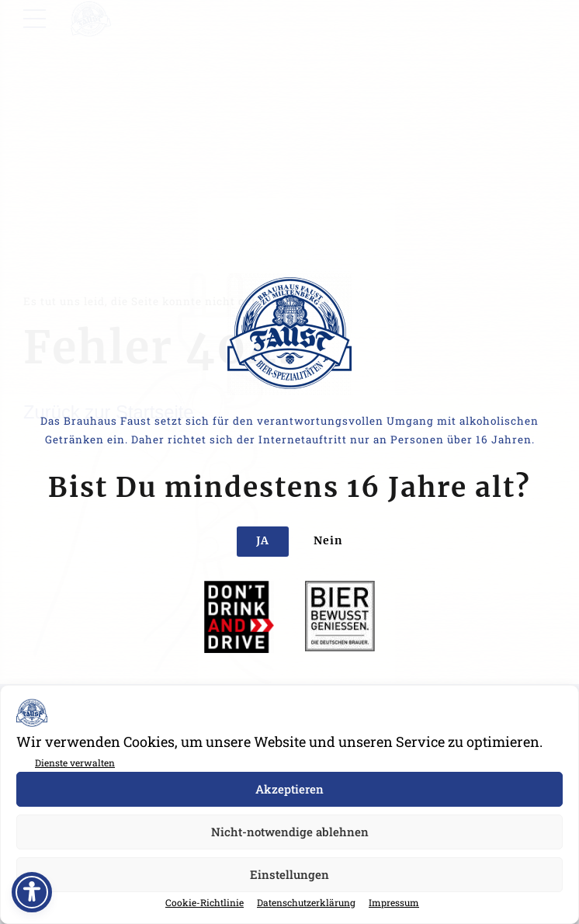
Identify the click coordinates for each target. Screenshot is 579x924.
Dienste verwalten (75, 762)
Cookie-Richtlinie (205, 902)
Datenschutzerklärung (306, 902)
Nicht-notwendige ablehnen (290, 832)
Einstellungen (289, 874)
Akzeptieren (289, 789)
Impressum (394, 902)
